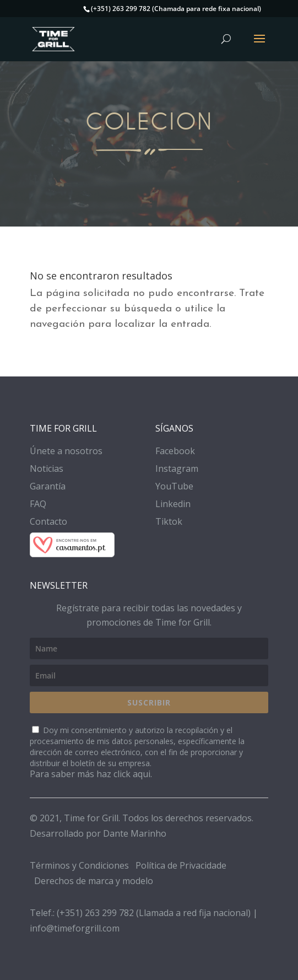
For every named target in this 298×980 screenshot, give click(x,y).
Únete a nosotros (66, 451)
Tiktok (169, 521)
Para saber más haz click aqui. (91, 774)
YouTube (174, 486)
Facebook (175, 451)
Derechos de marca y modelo (94, 881)
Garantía (48, 486)
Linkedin (173, 504)
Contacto (48, 521)
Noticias (47, 469)
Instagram (177, 469)
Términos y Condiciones (79, 865)
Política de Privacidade (181, 865)
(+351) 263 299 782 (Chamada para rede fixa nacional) (176, 9)
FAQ (38, 504)
